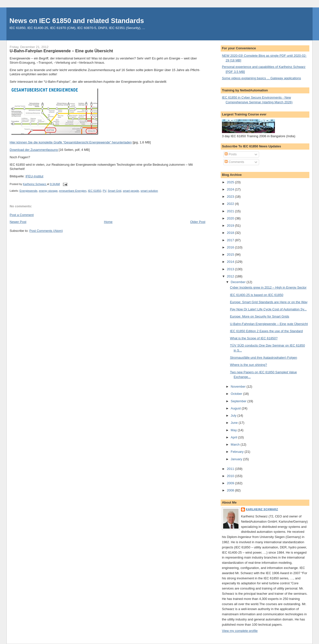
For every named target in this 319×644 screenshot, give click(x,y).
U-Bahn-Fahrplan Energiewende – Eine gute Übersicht (269, 324)
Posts (231, 154)
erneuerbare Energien (73, 191)
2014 (231, 262)
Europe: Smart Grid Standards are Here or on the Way (269, 302)
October (237, 394)
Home (108, 222)
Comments (234, 162)
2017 (231, 240)
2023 (231, 197)
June (235, 423)
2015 (231, 255)
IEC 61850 (94, 191)
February (238, 452)
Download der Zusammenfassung (34, 150)
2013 (231, 269)
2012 (231, 276)
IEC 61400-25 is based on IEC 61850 (256, 295)
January (237, 459)
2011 (231, 469)
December (239, 282)
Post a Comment (22, 215)
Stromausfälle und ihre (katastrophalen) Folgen (263, 358)
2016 (231, 247)
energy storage (48, 191)
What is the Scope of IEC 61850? (254, 338)
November (239, 387)
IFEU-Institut (34, 176)
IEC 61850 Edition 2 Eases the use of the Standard (266, 331)
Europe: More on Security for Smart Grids (259, 316)
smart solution (149, 191)
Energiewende (28, 191)
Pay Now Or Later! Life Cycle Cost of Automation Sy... (268, 309)
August (236, 408)
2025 (231, 182)
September (239, 401)
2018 (231, 233)
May (234, 430)
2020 (231, 218)
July (234, 416)
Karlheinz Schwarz (262, 509)
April (235, 437)
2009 (231, 483)
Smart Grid (115, 191)
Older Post (198, 222)
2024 (231, 189)
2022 (231, 204)
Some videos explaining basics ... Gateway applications (261, 78)
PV (105, 191)
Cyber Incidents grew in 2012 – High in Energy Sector (268, 287)
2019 (231, 226)
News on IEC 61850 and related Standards (77, 21)
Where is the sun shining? (248, 365)
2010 (231, 476)
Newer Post (18, 222)
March (236, 444)
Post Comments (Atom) (46, 231)
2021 (231, 211)
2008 (231, 490)
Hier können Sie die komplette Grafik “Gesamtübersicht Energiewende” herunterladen (71, 142)
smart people (131, 191)
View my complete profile (240, 631)
